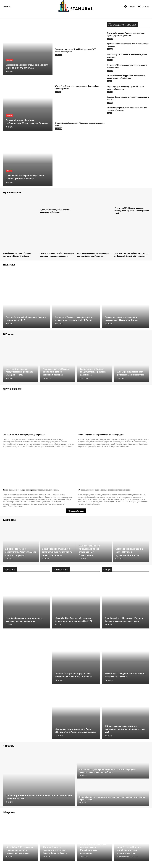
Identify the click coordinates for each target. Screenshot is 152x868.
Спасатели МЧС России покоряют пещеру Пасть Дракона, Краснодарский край (131, 211)
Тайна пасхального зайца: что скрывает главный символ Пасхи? (34, 492)
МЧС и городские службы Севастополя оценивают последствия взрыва (53, 256)
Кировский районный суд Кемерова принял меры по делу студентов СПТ (26, 66)
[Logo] (76, 6)
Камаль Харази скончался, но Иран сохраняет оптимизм (124, 56)
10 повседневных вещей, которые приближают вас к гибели (107, 492)
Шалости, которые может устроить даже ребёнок (27, 437)
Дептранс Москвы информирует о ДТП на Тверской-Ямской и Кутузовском (131, 256)
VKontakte (146, 6)
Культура (59, 129)
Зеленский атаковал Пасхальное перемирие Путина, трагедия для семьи (126, 34)
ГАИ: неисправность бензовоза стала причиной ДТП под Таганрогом (92, 256)
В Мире (9, 171)
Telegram (132, 6)
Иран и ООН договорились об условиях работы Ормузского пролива (27, 177)
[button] (8, 7)
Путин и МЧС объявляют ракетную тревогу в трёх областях (124, 67)
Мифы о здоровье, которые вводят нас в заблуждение (104, 437)
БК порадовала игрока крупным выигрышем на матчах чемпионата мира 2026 (124, 732)
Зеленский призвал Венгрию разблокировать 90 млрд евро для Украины (24, 120)
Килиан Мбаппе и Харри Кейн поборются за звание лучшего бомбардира (127, 78)
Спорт (110, 82)
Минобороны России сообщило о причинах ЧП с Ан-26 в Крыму (19, 255)
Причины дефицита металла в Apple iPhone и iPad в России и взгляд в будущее (75, 732)
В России (10, 60)
